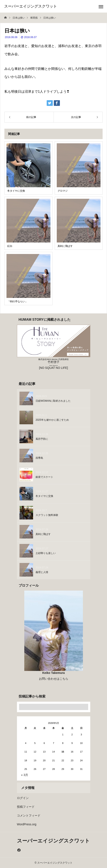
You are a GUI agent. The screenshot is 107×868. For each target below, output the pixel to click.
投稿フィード (26, 807)
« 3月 (25, 775)
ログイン (23, 798)
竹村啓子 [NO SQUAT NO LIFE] (53, 364)
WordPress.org (27, 824)
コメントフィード (29, 815)
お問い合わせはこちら (54, 679)
